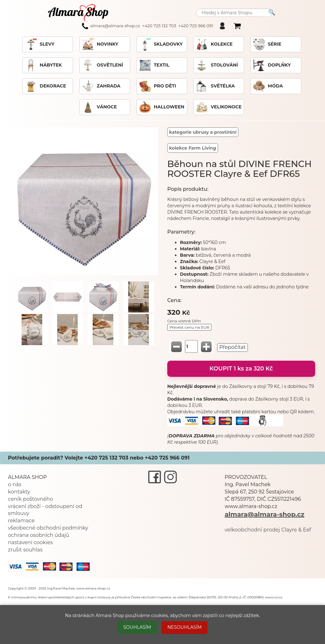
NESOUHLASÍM (184, 627)
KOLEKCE (214, 44)
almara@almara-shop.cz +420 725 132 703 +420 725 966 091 (147, 26)
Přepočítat (232, 347)
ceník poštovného (30, 499)
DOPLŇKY (272, 65)
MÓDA (268, 86)
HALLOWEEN (162, 107)
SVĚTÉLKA (215, 86)
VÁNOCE (99, 107)
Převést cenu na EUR (189, 327)
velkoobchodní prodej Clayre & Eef (268, 530)
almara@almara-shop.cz (265, 514)
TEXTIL (154, 65)
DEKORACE (45, 86)
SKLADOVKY (161, 44)
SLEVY (39, 44)
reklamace (21, 521)
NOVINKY (100, 44)
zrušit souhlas (25, 550)
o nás (15, 484)
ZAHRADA (101, 86)
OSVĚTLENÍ (102, 65)
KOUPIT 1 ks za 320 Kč (241, 369)
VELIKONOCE (219, 107)
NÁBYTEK (43, 65)
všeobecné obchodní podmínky (48, 528)
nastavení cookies (30, 542)
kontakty (19, 492)
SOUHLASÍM (137, 627)
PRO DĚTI (157, 86)
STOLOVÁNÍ (217, 65)
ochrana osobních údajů (39, 535)
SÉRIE (267, 44)
